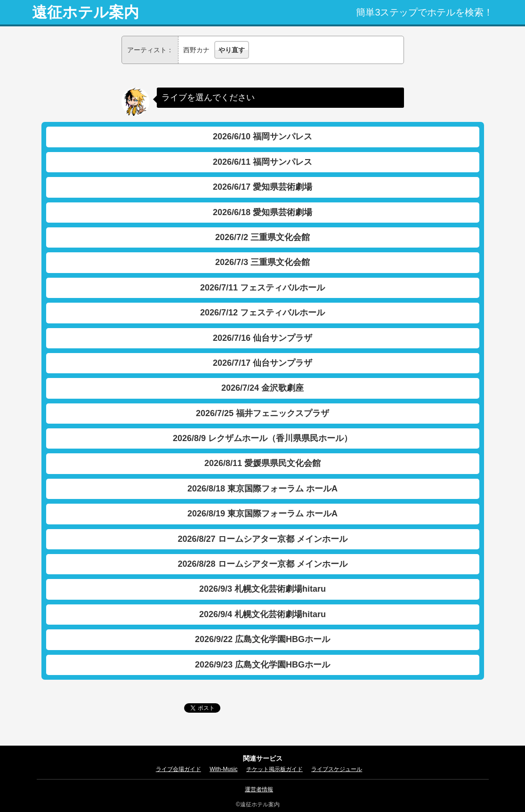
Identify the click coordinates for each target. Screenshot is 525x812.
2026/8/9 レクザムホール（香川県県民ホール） (262, 438)
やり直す (232, 50)
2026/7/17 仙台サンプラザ (262, 363)
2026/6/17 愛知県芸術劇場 (262, 187)
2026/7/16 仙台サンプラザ (262, 338)
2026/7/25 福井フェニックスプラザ (262, 413)
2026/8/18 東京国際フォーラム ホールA (262, 489)
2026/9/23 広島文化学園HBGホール (262, 665)
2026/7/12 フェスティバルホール (262, 313)
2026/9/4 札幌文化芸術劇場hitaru (262, 614)
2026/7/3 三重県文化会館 (262, 262)
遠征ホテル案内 (85, 12)
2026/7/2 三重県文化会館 (262, 237)
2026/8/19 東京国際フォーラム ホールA (262, 514)
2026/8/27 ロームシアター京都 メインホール (262, 539)
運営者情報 (259, 789)
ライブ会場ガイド (178, 769)
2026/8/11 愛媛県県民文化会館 (262, 463)
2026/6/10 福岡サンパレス (262, 137)
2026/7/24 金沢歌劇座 (262, 388)
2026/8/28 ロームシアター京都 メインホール (262, 564)
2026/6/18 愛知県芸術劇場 (262, 212)
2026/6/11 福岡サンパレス (262, 162)
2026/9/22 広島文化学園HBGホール (262, 639)
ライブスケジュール (337, 769)
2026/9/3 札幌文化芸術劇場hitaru (262, 589)
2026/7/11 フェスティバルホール (262, 288)
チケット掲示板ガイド (275, 769)
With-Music (223, 769)
